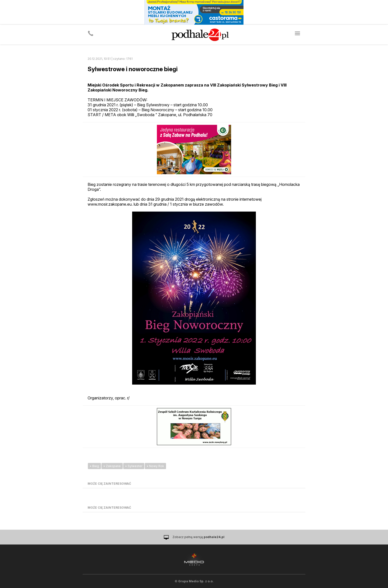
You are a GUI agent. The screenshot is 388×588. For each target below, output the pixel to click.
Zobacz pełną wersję (198, 537)
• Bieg (94, 466)
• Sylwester (134, 466)
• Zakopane (112, 466)
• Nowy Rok (155, 466)
